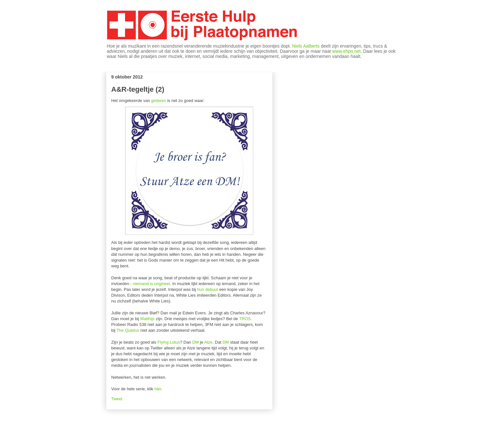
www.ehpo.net (346, 51)
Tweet (117, 399)
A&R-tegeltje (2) (138, 89)
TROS (245, 319)
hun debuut (207, 289)
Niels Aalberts (306, 46)
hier (158, 389)
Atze (208, 342)
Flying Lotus (169, 342)
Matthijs (147, 319)
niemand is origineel (151, 284)
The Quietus (128, 330)
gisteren (158, 101)
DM (195, 342)
